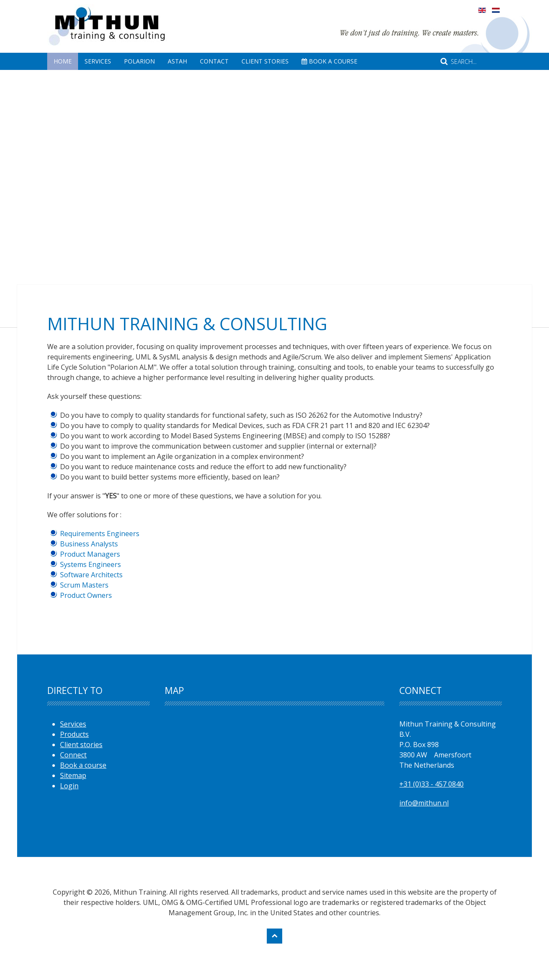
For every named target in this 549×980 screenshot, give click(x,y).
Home (63, 61)
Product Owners (86, 595)
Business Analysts (89, 544)
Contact (214, 61)
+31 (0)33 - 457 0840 (431, 784)
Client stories (81, 745)
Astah (177, 61)
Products (74, 734)
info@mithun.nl (424, 803)
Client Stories (265, 61)
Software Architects (91, 575)
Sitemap (73, 775)
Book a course (83, 765)
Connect (73, 755)
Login (69, 786)
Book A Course (329, 61)
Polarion (139, 61)
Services (98, 61)
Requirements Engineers (100, 534)
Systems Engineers (90, 564)
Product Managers (90, 554)
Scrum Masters (84, 585)
